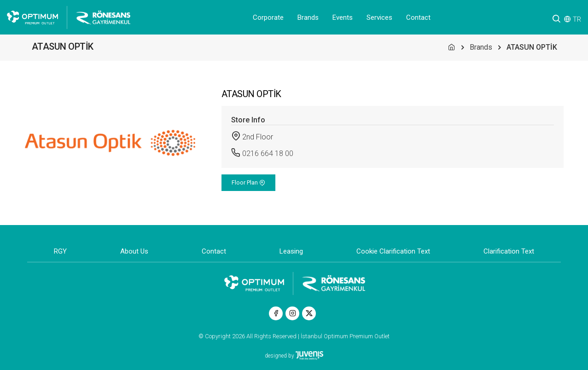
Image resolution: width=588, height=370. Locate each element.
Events (343, 17)
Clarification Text (509, 251)
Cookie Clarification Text (393, 251)
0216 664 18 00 (268, 153)
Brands (308, 17)
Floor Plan (248, 182)
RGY (60, 251)
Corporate (268, 17)
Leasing (291, 251)
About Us (134, 251)
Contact (418, 17)
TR (577, 19)
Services (379, 17)
